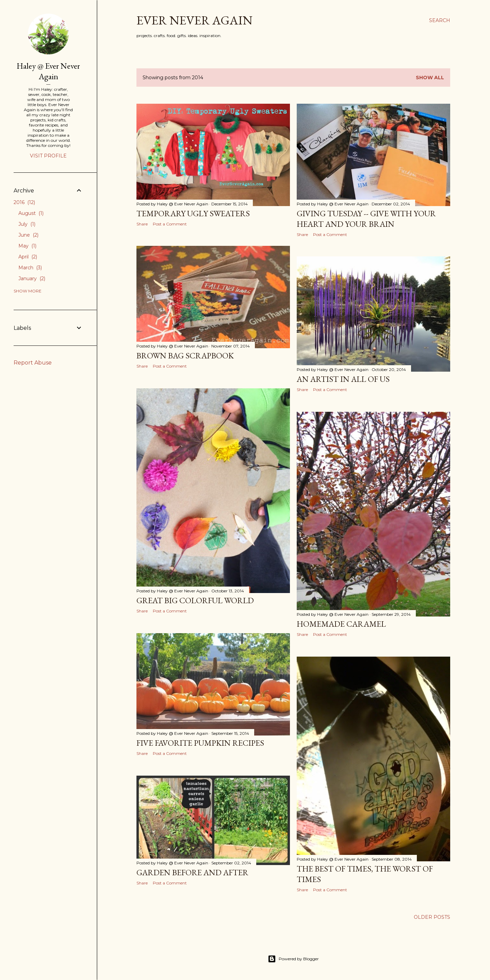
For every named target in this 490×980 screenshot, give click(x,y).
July (27, 224)
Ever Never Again (194, 20)
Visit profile (48, 156)
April (28, 257)
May (27, 246)
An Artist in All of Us (343, 379)
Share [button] (142, 224)
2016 (24, 202)
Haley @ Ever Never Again (48, 71)
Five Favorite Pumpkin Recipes (200, 743)
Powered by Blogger (293, 959)
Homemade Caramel (341, 624)
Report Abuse (33, 363)
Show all (430, 78)
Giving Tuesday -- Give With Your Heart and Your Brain (366, 219)
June (28, 235)
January (32, 278)
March (30, 268)
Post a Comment (170, 224)
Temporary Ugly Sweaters (193, 213)
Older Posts (432, 917)
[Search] (440, 20)
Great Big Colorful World (195, 600)
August (31, 213)
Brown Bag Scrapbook (185, 356)
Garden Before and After (192, 872)
